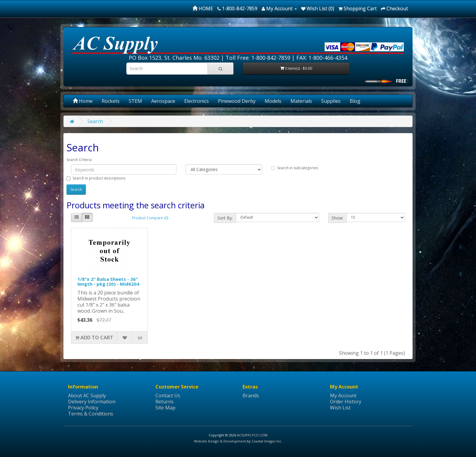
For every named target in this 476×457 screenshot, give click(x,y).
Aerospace (163, 101)
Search (95, 121)
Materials (301, 101)
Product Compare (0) (150, 218)
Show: (337, 218)
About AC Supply (87, 395)
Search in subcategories (295, 168)
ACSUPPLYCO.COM (252, 435)
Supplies (331, 101)
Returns (165, 402)
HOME (203, 8)
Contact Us (168, 395)
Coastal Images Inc (267, 441)
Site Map (165, 408)
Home (83, 101)
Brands (251, 395)
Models (273, 101)
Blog (355, 101)
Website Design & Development (220, 441)
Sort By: (225, 218)
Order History (346, 402)
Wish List (340, 408)
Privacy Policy (83, 408)
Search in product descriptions (96, 178)
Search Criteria (79, 160)
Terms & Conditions (91, 414)
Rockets (111, 101)
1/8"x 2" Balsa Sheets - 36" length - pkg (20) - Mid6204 (108, 282)
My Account (343, 395)
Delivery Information (92, 402)
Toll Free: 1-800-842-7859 (258, 58)
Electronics (197, 101)
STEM (135, 101)
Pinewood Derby (237, 101)
